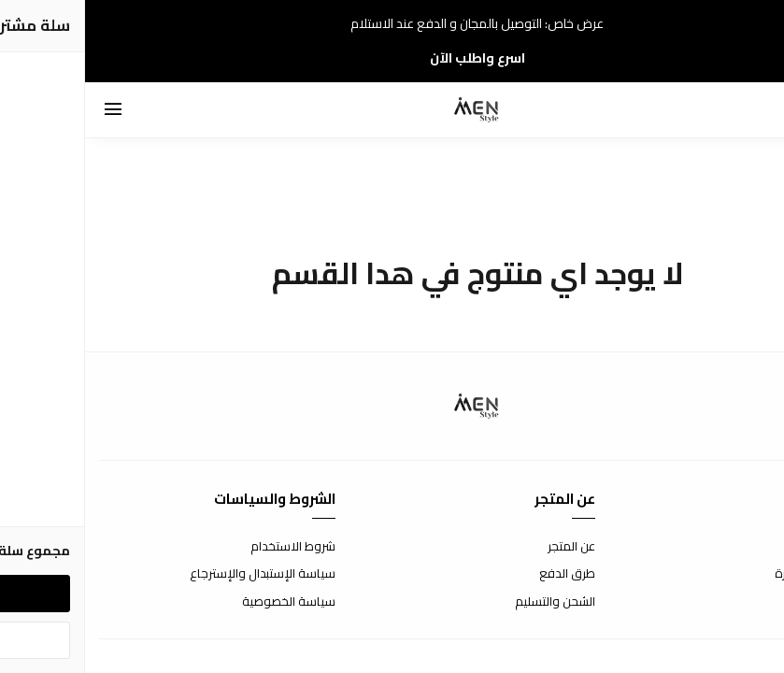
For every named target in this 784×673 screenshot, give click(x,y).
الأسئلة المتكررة (730, 574)
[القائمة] (28, 110)
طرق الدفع (482, 574)
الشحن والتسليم (470, 602)
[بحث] (719, 110)
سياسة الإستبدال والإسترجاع (178, 574)
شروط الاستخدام (208, 547)
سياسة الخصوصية (204, 602)
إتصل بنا (751, 547)
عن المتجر (486, 547)
